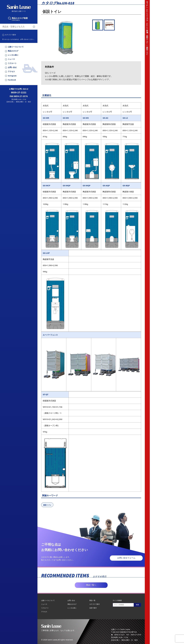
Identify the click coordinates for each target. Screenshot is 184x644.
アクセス (11, 72)
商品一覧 (92, 600)
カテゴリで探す (11, 35)
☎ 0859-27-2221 (118, 635)
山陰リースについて (16, 47)
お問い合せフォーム (126, 558)
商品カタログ (13, 51)
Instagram (12, 76)
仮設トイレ (47, 505)
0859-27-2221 (19, 92)
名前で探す (93, 608)
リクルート (12, 63)
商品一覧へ (91, 585)
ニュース (11, 59)
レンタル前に (13, 55)
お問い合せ (12, 67)
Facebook (12, 80)
